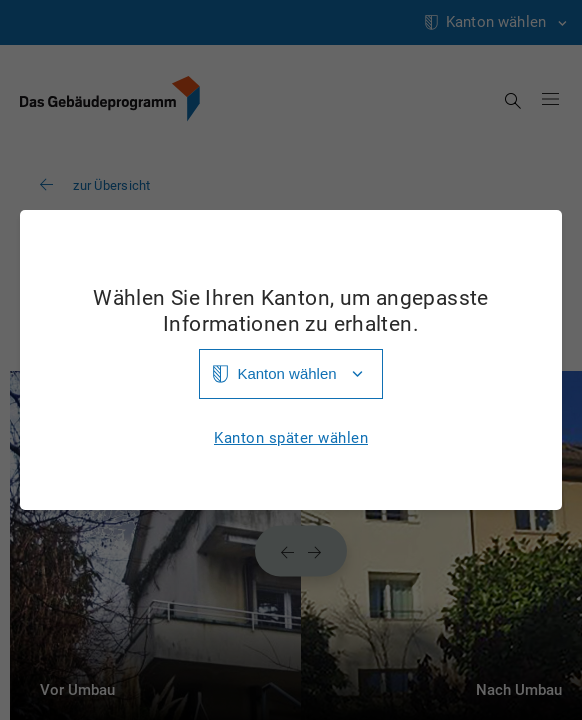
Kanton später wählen (291, 438)
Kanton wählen (286, 373)
